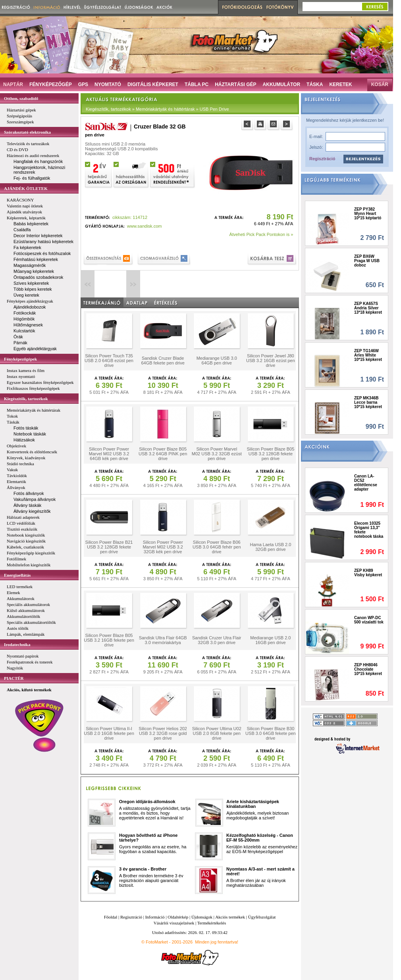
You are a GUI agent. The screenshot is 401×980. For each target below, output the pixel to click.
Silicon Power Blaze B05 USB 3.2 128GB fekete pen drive (270, 454)
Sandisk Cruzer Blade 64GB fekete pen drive (163, 361)
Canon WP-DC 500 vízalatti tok (369, 620)
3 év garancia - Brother (143, 869)
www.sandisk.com (144, 226)
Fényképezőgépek (20, 359)
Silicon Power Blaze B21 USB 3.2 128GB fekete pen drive (109, 547)
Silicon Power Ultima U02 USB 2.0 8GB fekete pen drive (217, 733)
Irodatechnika (17, 644)
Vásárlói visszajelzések (174, 923)
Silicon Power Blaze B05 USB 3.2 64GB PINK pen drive (163, 454)
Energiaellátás (17, 575)
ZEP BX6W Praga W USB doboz (367, 261)
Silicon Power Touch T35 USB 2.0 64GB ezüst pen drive (109, 361)
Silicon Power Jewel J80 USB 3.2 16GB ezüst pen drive (271, 361)
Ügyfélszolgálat (262, 917)
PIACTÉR (14, 678)
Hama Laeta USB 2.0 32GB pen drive (270, 547)
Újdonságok (202, 917)
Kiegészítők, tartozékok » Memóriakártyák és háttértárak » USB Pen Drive (157, 109)
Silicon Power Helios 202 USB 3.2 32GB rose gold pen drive (163, 733)
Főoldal (111, 917)
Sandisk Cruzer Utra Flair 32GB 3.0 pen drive (217, 640)
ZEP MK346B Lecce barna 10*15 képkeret (368, 402)
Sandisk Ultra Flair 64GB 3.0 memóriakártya (163, 640)
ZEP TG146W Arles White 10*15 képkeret (368, 355)
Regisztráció (322, 159)
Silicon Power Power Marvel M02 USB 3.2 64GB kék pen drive (109, 454)
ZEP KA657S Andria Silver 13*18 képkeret (368, 308)
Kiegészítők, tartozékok (26, 399)
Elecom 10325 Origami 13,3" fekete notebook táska (369, 530)
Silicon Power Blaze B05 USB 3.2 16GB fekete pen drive (109, 640)
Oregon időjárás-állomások (147, 802)
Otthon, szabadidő (21, 98)
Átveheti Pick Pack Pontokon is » (261, 234)
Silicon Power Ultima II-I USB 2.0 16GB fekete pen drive (109, 733)
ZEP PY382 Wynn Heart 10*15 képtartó (368, 214)
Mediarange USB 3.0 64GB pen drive (217, 361)
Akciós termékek (230, 917)
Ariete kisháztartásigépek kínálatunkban (253, 804)
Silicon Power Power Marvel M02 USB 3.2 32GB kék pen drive (163, 547)
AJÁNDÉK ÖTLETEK (26, 188)
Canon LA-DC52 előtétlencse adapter (366, 483)
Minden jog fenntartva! (217, 942)
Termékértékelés (212, 923)
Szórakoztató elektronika (27, 132)
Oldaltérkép (178, 917)
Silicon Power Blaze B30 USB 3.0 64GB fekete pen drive (271, 733)
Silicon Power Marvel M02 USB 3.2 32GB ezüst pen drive (217, 454)
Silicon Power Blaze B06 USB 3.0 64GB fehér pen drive (217, 547)
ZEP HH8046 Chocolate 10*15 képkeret (368, 669)
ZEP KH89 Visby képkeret (368, 573)
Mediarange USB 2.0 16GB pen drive (270, 640)
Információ (155, 917)
